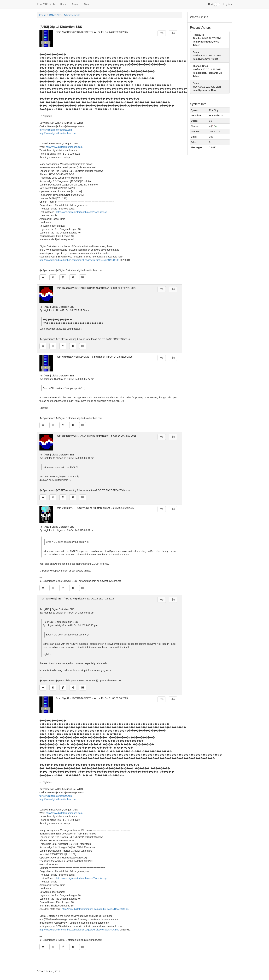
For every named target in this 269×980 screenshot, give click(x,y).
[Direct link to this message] (63, 277)
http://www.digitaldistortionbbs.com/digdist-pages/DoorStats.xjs (95, 909)
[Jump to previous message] (53, 277)
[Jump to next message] (73, 277)
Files (86, 4)
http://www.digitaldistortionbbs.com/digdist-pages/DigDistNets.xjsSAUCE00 (79, 260)
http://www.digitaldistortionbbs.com (58, 133)
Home (63, 4)
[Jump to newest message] (83, 277)
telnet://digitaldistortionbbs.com (56, 130)
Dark (214, 4)
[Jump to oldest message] (43, 277)
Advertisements (72, 15)
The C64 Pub (46, 4)
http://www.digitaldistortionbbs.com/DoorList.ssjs (82, 212)
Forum (75, 4)
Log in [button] (228, 4)
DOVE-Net (55, 15)
